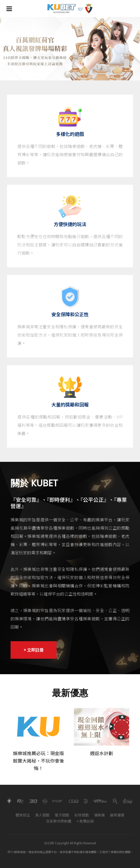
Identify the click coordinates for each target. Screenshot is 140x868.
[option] (70, 49)
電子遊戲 (62, 815)
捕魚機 (99, 815)
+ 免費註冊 (85, 821)
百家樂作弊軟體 (59, 821)
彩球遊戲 (82, 815)
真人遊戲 (42, 815)
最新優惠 (117, 815)
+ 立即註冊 (34, 650)
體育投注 (23, 815)
